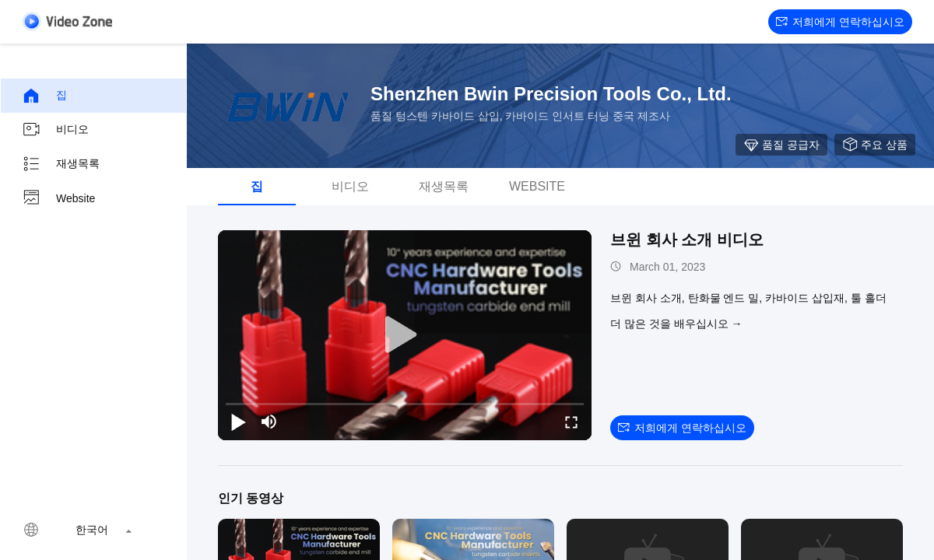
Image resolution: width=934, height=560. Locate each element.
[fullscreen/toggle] (571, 422)
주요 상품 (875, 145)
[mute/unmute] (269, 422)
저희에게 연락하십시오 (840, 22)
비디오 (55, 130)
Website (58, 198)
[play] (405, 335)
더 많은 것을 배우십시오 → (676, 324)
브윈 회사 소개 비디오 (687, 240)
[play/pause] (238, 422)
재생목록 (61, 164)
